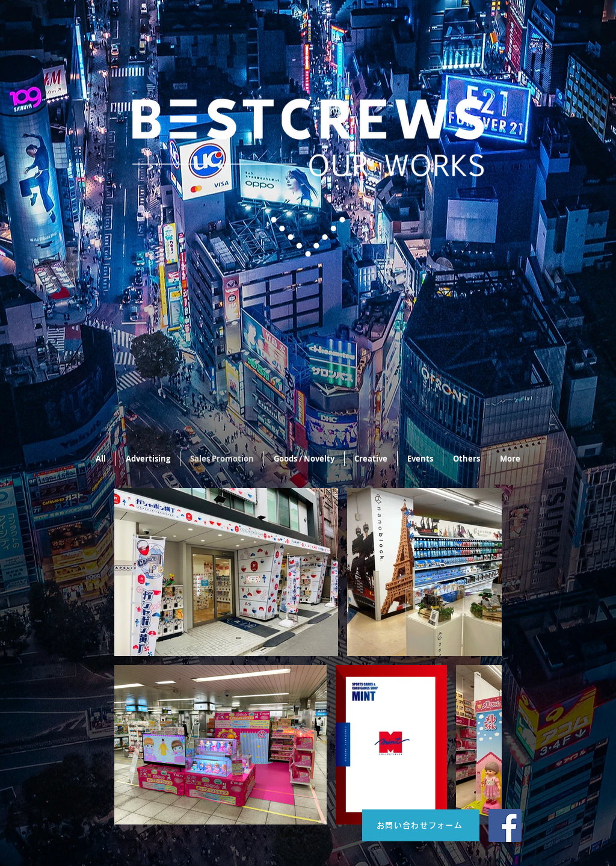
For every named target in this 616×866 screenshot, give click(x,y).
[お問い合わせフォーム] (421, 825)
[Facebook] (505, 825)
